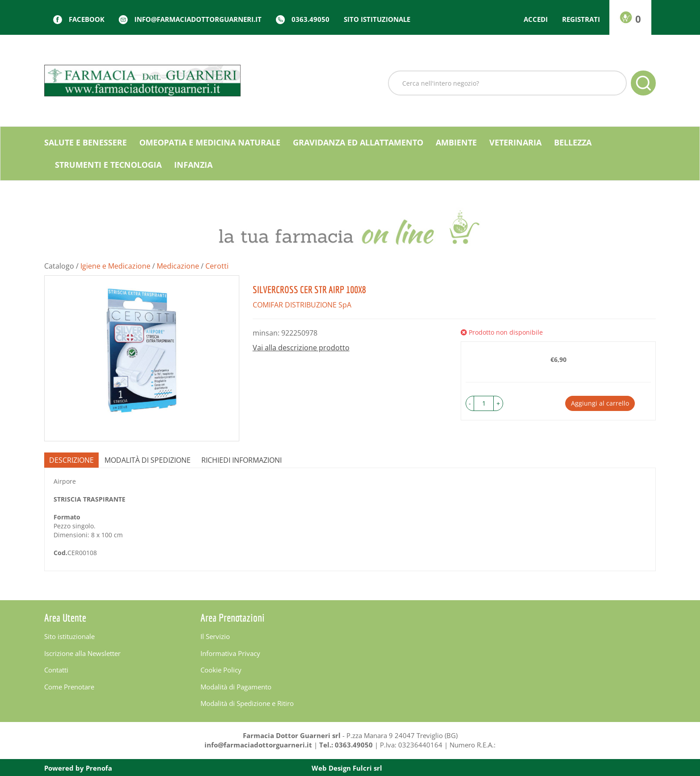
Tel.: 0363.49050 (346, 745)
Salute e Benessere (85, 142)
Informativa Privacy (230, 653)
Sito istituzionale (377, 19)
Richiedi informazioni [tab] (242, 460)
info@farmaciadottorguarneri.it (198, 19)
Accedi (536, 19)
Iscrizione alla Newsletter (82, 653)
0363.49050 (310, 19)
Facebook (87, 19)
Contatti (56, 670)
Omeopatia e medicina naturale (210, 142)
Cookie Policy (221, 670)
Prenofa (99, 768)
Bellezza (573, 142)
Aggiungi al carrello (600, 403)
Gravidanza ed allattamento (358, 142)
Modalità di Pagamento (236, 687)
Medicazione (178, 266)
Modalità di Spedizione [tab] (148, 460)
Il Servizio (215, 636)
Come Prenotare (69, 687)
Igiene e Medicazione (115, 266)
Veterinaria (515, 142)
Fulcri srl (367, 768)
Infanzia (193, 165)
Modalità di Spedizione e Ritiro (247, 703)
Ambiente (456, 142)
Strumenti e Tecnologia (108, 165)
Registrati (581, 19)
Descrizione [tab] (71, 460)
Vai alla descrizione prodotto (301, 348)
